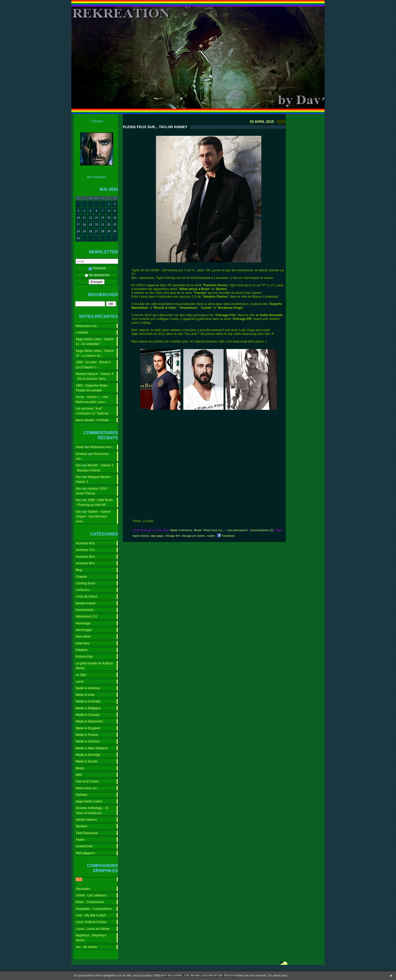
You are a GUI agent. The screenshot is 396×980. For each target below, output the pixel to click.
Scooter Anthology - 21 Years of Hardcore (92, 810)
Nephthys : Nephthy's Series (91, 938)
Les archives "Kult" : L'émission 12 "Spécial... (93, 411)
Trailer (80, 840)
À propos (97, 121)
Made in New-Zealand (91, 748)
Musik (80, 768)
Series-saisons (86, 820)
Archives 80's (85, 557)
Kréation (82, 650)
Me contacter (96, 177)
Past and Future (87, 781)
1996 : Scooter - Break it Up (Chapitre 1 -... (93, 364)
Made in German (88, 741)
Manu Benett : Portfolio (92, 420)
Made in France (87, 735)
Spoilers (81, 826)
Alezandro (83, 889)
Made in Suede (86, 761)
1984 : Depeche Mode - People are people (93, 388)
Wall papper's (85, 853)
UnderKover (84, 846)
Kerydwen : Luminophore (94, 909)
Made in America (88, 688)
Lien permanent (237, 530)
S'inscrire (97, 268)
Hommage (83, 623)
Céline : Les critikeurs (91, 895)
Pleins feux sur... (87, 788)
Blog (79, 570)
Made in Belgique (88, 708)
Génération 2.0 (86, 616)
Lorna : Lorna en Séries (93, 929)
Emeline (81, 454)
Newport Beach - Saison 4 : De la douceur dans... (94, 376)
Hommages (84, 630)
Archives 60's (85, 543)
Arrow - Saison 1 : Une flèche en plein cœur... (92, 399)
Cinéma (81, 577)
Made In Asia (85, 695)
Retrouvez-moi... (87, 326)
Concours (82, 590)
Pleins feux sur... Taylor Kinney (155, 127)
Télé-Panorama (87, 833)
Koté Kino (83, 643)
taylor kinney (141, 536)
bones (201, 536)
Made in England (88, 728)
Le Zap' (81, 675)
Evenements (85, 610)
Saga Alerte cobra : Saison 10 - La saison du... (95, 353)
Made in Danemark (89, 721)
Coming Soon (85, 583)
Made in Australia (88, 701)
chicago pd (189, 536)
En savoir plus (278, 975)
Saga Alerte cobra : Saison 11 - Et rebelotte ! (95, 341)
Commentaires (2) (262, 530)
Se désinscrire (97, 275)
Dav (78, 465)
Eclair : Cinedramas (90, 902)
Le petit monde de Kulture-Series (95, 666)
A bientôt (82, 332)
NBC (79, 775)
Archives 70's (85, 550)
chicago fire (172, 536)
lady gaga (157, 536)
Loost (80, 681)
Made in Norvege (88, 755)
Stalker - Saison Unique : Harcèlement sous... (93, 516)
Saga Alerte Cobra (89, 801)
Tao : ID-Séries (86, 947)
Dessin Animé (85, 603)
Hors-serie (83, 636)
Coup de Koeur (86, 596)
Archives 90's (85, 563)
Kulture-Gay (84, 656)
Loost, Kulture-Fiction (91, 922)
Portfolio (81, 795)
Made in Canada (87, 715)
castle (211, 536)
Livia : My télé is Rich (91, 915)
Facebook (226, 536)
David (80, 447)
